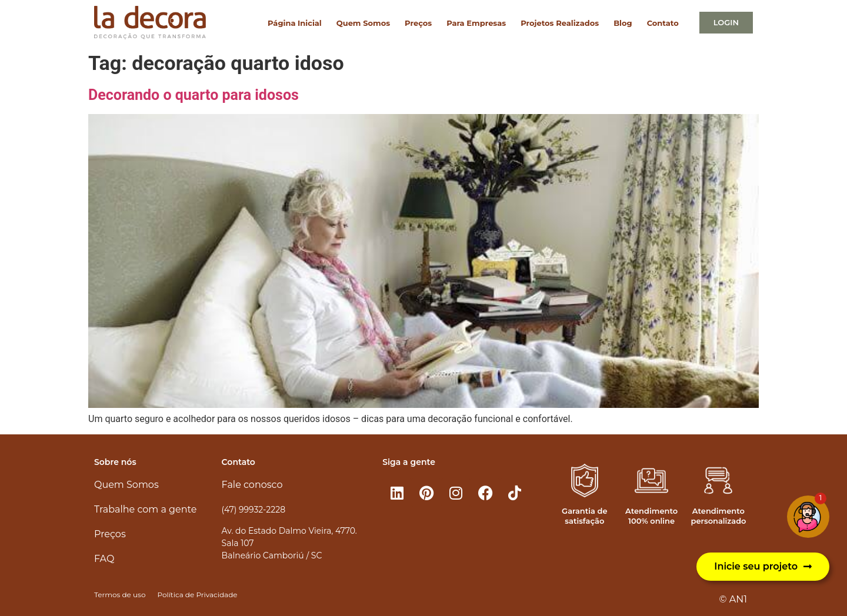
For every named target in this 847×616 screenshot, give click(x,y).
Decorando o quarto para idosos (194, 95)
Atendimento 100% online (651, 516)
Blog (623, 23)
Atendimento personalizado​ (718, 516)
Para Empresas (476, 23)
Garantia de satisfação (584, 516)
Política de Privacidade (197, 595)
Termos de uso (120, 595)
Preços (418, 23)
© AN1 (733, 599)
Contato (663, 23)
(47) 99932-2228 (254, 510)
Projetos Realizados (560, 23)
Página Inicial (295, 23)
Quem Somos (363, 23)
